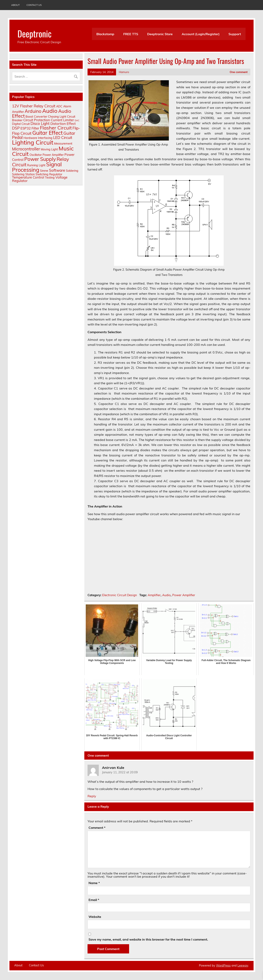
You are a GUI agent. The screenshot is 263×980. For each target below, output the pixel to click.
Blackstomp (105, 34)
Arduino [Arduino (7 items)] (33, 111)
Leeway (243, 966)
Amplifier (154, 595)
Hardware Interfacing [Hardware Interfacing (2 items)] (38, 138)
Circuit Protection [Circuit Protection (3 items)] (37, 120)
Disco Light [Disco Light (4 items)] (40, 123)
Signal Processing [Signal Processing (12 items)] (37, 167)
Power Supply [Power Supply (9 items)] (40, 159)
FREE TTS (131, 34)
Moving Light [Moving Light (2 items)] (49, 149)
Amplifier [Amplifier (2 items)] (18, 112)
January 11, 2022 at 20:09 (120, 772)
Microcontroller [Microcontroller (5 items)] (26, 149)
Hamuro (124, 72)
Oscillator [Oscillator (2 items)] (36, 155)
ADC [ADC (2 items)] (59, 106)
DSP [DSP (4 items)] (16, 128)
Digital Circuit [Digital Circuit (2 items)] (21, 124)
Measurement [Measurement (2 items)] (63, 144)
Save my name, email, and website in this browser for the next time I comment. (148, 939)
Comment (97, 828)
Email (94, 900)
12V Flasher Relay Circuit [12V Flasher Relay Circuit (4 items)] (34, 106)
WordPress (223, 966)
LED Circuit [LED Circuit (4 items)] (63, 138)
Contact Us (34, 5)
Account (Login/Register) (201, 34)
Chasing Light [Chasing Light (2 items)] (57, 117)
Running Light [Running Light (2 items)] (36, 165)
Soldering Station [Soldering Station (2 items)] (23, 174)
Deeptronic (35, 33)
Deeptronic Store (160, 34)
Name (94, 883)
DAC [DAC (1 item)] (77, 120)
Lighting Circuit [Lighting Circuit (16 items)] (33, 142)
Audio (166, 595)
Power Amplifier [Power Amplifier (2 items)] (53, 155)
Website (95, 917)
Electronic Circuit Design (120, 595)
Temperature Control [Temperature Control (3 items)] (28, 177)
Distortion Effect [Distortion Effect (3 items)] (63, 124)
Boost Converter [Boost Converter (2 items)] (36, 117)
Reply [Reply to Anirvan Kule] (92, 796)
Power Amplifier (184, 595)
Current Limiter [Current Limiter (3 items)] (62, 120)
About (15, 5)
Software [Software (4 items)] (57, 170)
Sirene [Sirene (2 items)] (44, 171)
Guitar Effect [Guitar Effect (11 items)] (47, 133)
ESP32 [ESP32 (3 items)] (26, 128)
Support (235, 34)
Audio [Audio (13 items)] (50, 111)
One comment (239, 72)
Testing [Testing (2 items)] (50, 178)
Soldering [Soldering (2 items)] (72, 171)
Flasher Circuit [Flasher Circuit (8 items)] (56, 128)
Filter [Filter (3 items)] (35, 128)
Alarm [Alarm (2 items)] (67, 106)
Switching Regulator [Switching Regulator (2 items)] (49, 174)
